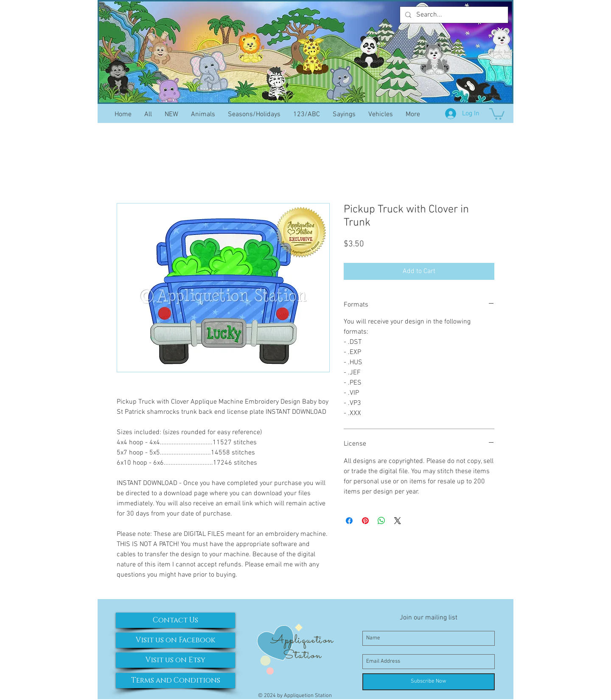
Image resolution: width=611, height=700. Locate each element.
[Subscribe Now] (429, 682)
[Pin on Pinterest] (365, 521)
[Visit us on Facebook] (175, 640)
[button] (497, 113)
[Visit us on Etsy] (175, 660)
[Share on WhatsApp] (381, 521)
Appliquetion (302, 640)
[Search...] (453, 15)
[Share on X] (398, 521)
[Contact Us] (175, 620)
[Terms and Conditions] (175, 680)
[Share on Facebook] (349, 521)
